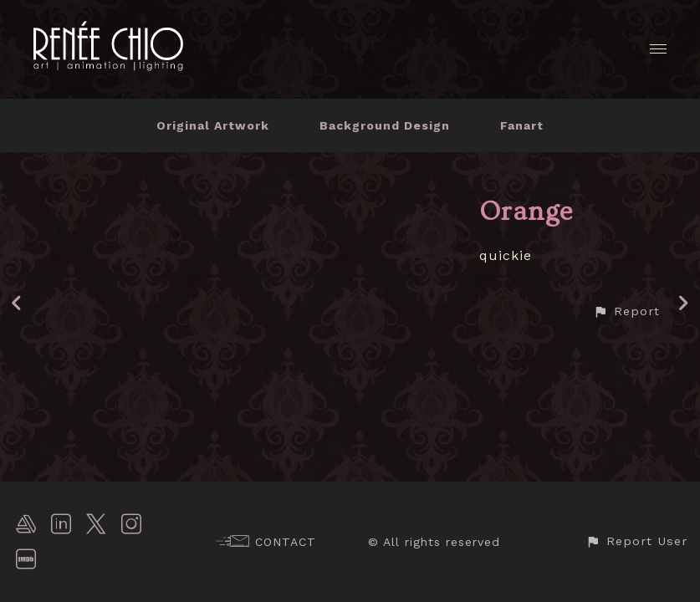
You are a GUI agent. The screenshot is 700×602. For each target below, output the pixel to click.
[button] (626, 311)
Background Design (385, 125)
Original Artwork (213, 125)
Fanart (522, 125)
